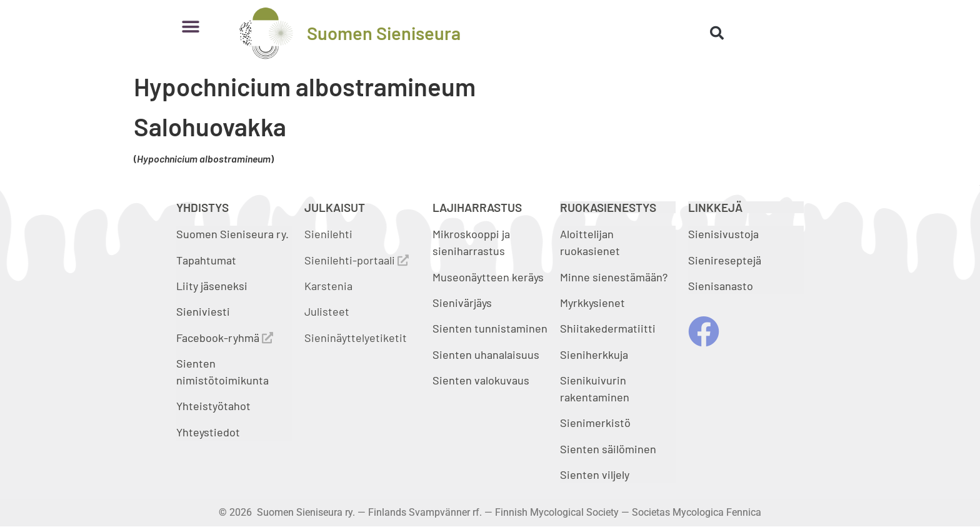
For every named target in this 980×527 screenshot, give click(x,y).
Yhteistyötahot (213, 406)
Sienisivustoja (723, 234)
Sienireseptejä (725, 260)
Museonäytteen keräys (488, 277)
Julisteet (327, 311)
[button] (190, 27)
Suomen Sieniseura (384, 33)
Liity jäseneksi (212, 286)
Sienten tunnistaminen (490, 328)
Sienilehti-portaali (357, 260)
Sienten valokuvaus (481, 380)
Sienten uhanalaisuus (486, 354)
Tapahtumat (206, 260)
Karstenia (328, 286)
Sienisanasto (721, 286)
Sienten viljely (595, 474)
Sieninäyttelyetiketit (356, 338)
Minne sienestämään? (614, 277)
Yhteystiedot (208, 432)
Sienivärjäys (462, 303)
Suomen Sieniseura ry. (232, 234)
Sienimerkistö (595, 423)
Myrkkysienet (592, 303)
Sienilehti (328, 234)
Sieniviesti (204, 311)
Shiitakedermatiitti (608, 328)
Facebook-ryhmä (225, 338)
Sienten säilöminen (608, 449)
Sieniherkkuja (594, 354)
